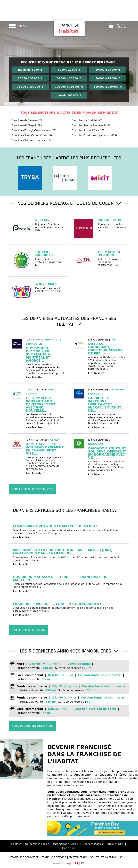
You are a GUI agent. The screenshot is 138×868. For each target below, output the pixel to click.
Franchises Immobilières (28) (87, 130)
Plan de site (69, 848)
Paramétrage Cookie (66, 844)
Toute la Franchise (109, 857)
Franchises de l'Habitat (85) (86, 120)
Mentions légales (93, 844)
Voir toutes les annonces (32, 726)
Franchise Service (54, 857)
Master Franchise (81, 857)
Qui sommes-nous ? (37, 844)
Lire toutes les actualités (33, 489)
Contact (16, 844)
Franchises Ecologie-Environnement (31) (34, 130)
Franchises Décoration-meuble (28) (90, 125)
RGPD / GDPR (115, 844)
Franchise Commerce (25, 857)
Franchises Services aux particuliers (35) (93, 135)
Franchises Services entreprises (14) (31, 140)
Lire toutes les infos (28, 630)
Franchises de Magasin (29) (26, 125)
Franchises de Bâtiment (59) (27, 120)
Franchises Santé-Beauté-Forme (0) (31, 135)
